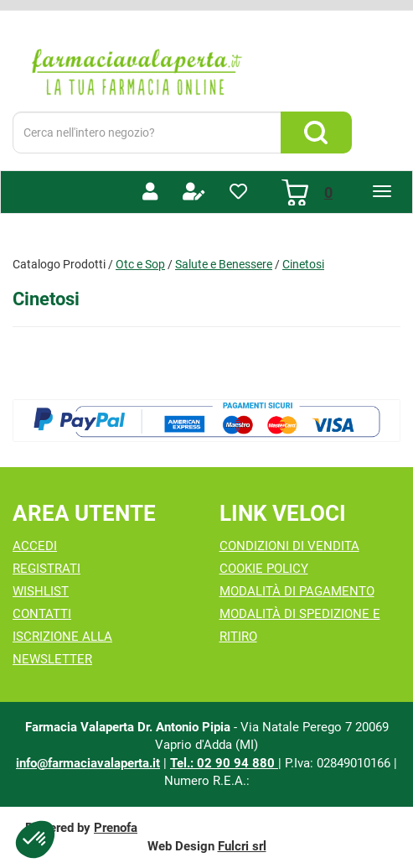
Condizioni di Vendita (289, 546)
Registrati (46, 569)
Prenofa (116, 828)
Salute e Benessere (224, 264)
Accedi (35, 546)
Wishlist (41, 591)
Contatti (42, 614)
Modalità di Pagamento (297, 591)
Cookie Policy (264, 569)
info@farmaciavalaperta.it (88, 763)
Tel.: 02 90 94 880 (224, 763)
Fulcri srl (242, 846)
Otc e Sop (140, 264)
